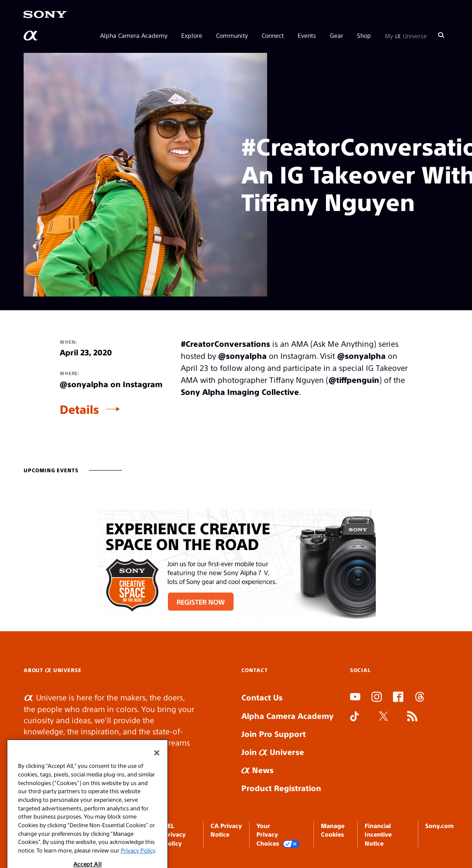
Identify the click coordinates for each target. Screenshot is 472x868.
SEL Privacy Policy (175, 834)
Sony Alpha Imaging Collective (240, 392)
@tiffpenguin (354, 380)
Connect (273, 35)
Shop (364, 35)
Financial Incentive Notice (378, 834)
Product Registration (281, 788)
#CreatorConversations (225, 344)
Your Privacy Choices (278, 835)
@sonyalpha (242, 356)
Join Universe (273, 752)
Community (232, 35)
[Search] (441, 35)
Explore (192, 35)
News (257, 770)
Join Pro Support (274, 734)
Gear (336, 35)
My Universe (406, 35)
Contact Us (262, 697)
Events (307, 35)
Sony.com (439, 825)
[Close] (157, 811)
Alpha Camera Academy (134, 35)
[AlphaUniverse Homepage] (31, 36)
